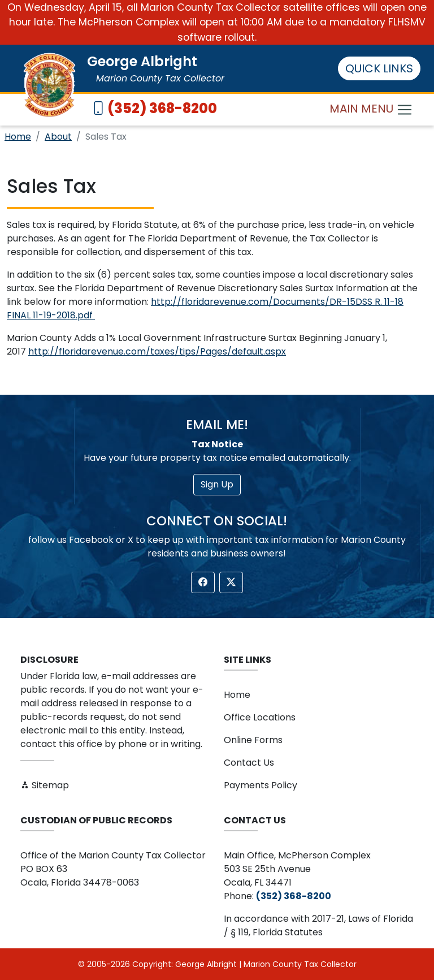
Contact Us (249, 763)
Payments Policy (261, 785)
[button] (203, 582)
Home (18, 137)
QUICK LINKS (379, 68)
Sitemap (45, 785)
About (58, 137)
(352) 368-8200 (162, 108)
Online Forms (253, 740)
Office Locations (260, 717)
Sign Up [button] (217, 484)
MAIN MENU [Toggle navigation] (371, 110)
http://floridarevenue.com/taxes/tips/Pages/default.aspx (157, 351)
